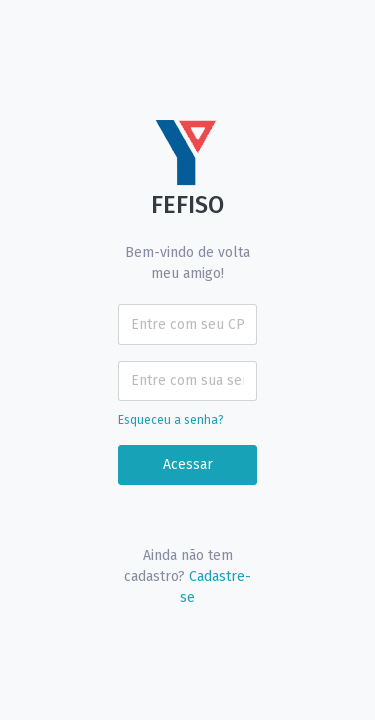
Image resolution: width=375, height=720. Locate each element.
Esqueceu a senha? (171, 420)
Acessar (188, 464)
